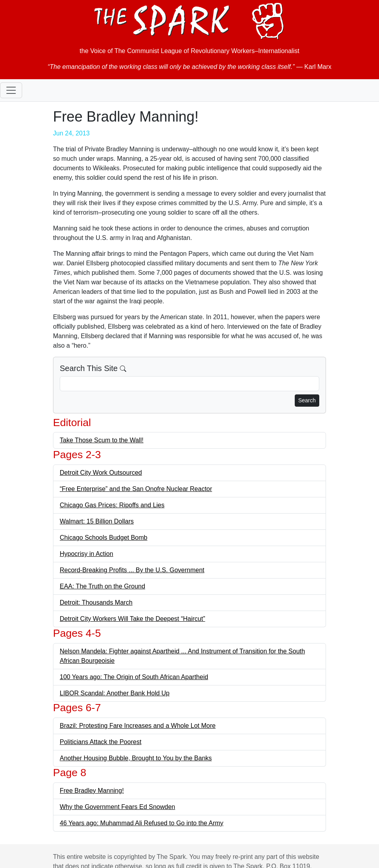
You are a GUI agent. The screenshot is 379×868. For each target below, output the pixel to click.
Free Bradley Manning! (92, 791)
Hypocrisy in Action (86, 554)
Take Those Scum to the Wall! (102, 440)
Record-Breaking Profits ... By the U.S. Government (132, 570)
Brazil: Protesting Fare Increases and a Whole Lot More (138, 726)
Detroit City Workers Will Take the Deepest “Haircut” (133, 619)
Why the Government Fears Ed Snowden (117, 807)
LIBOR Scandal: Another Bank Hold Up (115, 693)
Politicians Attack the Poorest (100, 742)
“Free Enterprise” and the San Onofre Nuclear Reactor (136, 489)
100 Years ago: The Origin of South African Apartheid (134, 677)
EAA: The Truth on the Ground (102, 586)
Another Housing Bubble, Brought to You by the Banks (136, 758)
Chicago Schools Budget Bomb (103, 538)
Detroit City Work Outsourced (101, 473)
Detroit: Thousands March (96, 602)
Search (307, 400)
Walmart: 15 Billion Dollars (97, 521)
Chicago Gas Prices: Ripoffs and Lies (112, 505)
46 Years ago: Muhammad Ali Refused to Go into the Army (142, 823)
